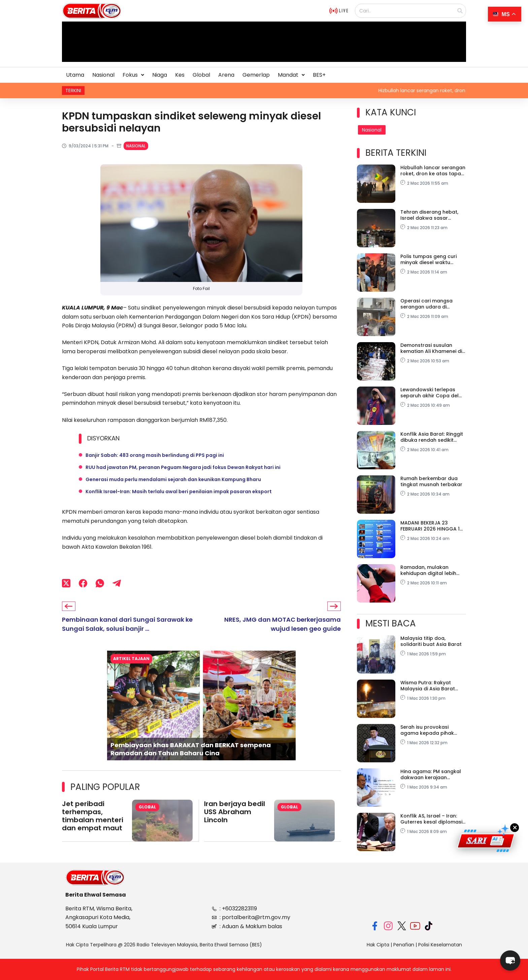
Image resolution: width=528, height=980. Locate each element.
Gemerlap (256, 75)
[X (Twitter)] (66, 583)
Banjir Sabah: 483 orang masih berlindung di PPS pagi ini (155, 455)
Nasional (103, 75)
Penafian (404, 945)
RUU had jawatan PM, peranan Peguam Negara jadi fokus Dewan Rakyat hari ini (183, 467)
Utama (75, 75)
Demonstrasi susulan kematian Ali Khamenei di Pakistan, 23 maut (431, 348)
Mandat (291, 75)
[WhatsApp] (100, 583)
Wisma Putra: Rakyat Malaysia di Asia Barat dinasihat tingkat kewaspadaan (428, 686)
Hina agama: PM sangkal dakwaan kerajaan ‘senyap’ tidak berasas (431, 774)
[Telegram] (117, 583)
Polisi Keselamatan (440, 945)
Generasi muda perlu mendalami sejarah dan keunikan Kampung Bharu (173, 479)
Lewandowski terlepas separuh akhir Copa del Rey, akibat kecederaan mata (430, 393)
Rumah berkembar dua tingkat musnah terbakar (431, 481)
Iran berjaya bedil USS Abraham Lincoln (235, 812)
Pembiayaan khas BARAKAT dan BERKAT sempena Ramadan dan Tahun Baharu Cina (191, 749)
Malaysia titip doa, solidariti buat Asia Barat (431, 641)
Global (201, 75)
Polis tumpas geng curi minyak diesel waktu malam (428, 259)
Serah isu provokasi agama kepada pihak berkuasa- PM (427, 730)
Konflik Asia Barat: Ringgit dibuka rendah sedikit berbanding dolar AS (432, 437)
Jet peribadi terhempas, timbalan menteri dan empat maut (93, 816)
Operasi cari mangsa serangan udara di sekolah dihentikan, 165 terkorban (429, 304)
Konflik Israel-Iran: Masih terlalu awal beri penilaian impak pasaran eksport (179, 492)
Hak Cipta (378, 945)
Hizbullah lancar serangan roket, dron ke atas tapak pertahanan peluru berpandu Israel (433, 171)
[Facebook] (83, 583)
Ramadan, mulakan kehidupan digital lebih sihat (428, 570)
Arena (226, 75)
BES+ (319, 75)
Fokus (133, 75)
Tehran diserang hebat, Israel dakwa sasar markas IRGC (429, 215)
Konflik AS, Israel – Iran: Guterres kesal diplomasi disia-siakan (431, 819)
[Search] (460, 11)
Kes (180, 75)
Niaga (160, 75)
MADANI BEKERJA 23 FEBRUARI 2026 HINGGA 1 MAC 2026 (430, 526)
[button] (133, 75)
